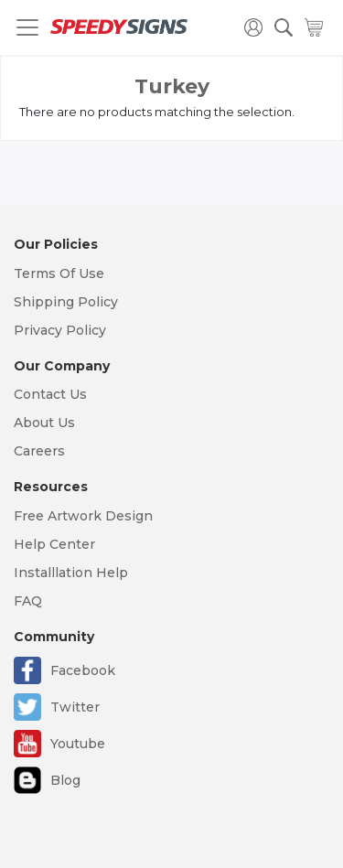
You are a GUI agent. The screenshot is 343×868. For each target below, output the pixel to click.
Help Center (54, 544)
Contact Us (50, 394)
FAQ (28, 601)
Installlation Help (71, 573)
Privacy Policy (60, 330)
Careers (39, 451)
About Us (44, 423)
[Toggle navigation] (27, 27)
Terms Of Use (59, 273)
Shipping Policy (66, 302)
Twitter (75, 707)
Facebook (83, 670)
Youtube (78, 744)
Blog (65, 780)
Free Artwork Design (83, 516)
